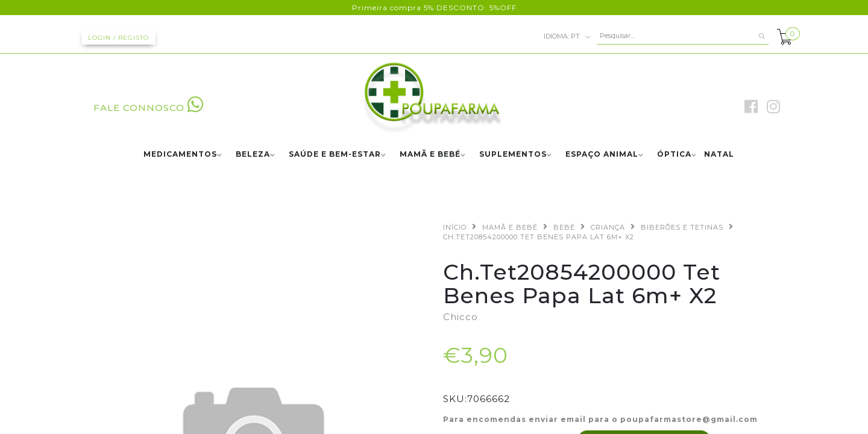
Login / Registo (118, 38)
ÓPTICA (674, 155)
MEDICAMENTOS (180, 155)
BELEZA (253, 155)
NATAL (719, 155)
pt (567, 37)
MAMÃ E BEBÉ (430, 155)
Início (455, 227)
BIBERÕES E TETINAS (682, 227)
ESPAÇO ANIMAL (602, 155)
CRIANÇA (608, 227)
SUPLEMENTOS (513, 155)
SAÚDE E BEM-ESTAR (335, 155)
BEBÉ (564, 227)
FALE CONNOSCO (149, 108)
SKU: (455, 399)
